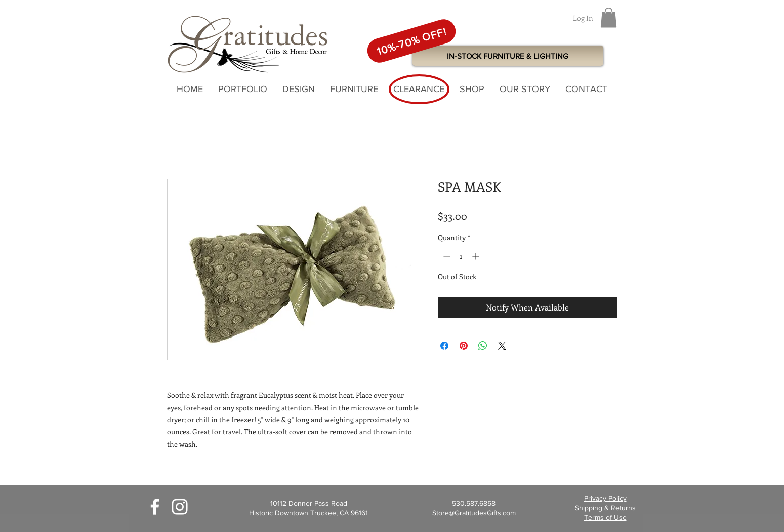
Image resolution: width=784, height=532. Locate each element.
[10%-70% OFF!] (411, 41)
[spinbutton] (461, 256)
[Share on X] (502, 346)
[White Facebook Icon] (155, 507)
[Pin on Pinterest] (464, 346)
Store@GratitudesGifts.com (474, 513)
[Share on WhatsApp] (483, 346)
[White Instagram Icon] (180, 507)
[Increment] (477, 256)
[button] (609, 17)
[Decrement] (446, 256)
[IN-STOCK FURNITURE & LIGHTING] (508, 56)
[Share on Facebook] (444, 346)
